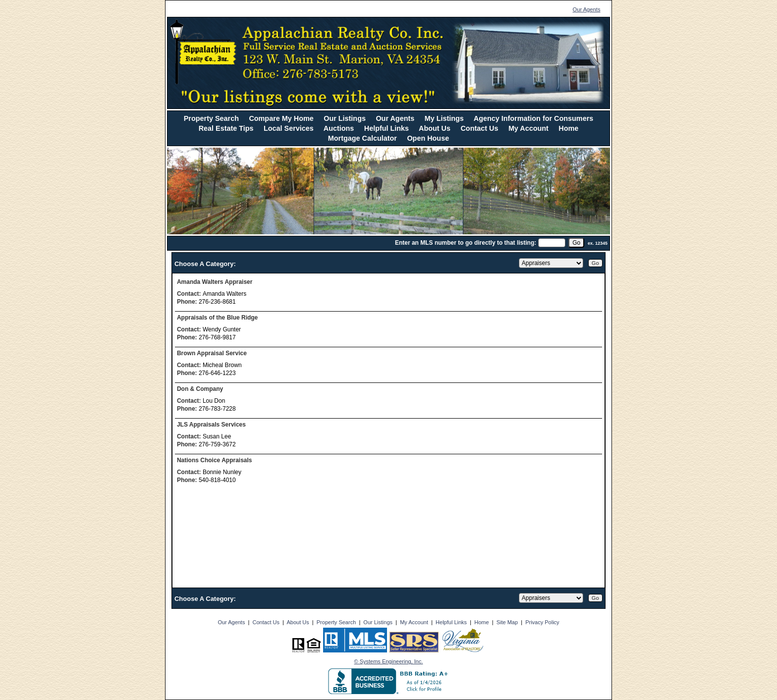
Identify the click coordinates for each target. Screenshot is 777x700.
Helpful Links (387, 128)
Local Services (289, 128)
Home (568, 128)
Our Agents (587, 9)
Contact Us (479, 128)
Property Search (211, 118)
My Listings (444, 118)
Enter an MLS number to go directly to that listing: (466, 243)
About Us (435, 128)
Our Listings (345, 118)
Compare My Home (281, 118)
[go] (576, 243)
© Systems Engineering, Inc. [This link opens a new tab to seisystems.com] (389, 661)
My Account (528, 128)
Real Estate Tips (226, 128)
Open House (428, 138)
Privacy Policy (542, 622)
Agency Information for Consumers (533, 118)
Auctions (339, 128)
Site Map (507, 622)
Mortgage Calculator (362, 138)
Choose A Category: (206, 264)
